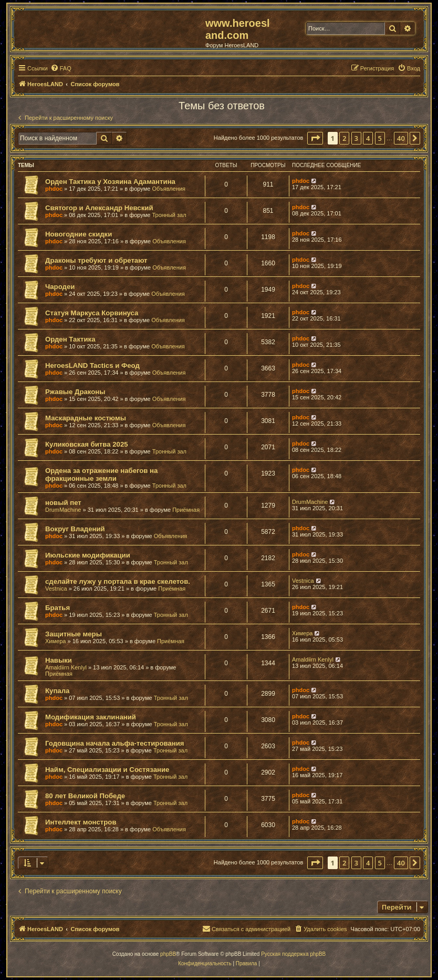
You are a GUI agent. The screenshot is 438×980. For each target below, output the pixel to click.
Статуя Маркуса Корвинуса (92, 313)
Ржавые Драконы (75, 392)
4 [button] (368, 138)
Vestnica (56, 589)
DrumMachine (63, 510)
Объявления (169, 189)
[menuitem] (61, 68)
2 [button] (344, 138)
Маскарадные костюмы (86, 418)
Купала (57, 691)
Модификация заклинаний (91, 717)
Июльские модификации (88, 555)
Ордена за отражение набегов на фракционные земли (101, 474)
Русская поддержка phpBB (293, 954)
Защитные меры (74, 634)
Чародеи (60, 287)
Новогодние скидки (79, 234)
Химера (55, 641)
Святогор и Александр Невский (99, 208)
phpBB (168, 954)
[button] (315, 138)
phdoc (54, 189)
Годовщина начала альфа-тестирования (115, 743)
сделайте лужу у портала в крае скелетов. (118, 581)
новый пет (63, 503)
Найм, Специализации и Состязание (107, 770)
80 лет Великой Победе (85, 796)
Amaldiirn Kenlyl (66, 667)
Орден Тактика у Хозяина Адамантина (110, 182)
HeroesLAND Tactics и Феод (92, 365)
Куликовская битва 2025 (87, 444)
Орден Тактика (70, 339)
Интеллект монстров (81, 822)
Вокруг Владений (75, 529)
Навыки (59, 660)
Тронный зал (169, 215)
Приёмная (186, 510)
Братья (58, 608)
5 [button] (380, 138)
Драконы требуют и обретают (96, 260)
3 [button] (356, 138)
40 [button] (401, 138)
